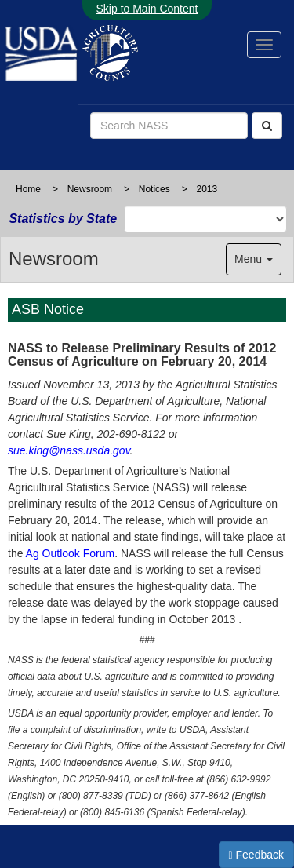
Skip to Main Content (147, 9)
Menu (254, 259)
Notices (154, 189)
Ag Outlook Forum (71, 553)
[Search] (267, 126)
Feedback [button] (257, 855)
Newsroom (90, 189)
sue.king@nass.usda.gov (69, 450)
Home (28, 189)
